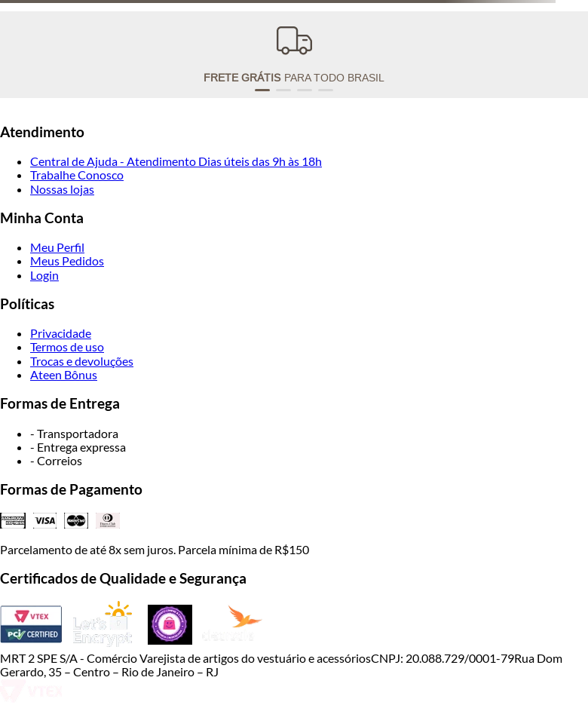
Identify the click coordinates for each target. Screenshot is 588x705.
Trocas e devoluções (82, 361)
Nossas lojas (62, 189)
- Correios (56, 460)
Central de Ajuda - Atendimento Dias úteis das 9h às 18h (176, 161)
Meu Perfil (57, 247)
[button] (262, 90)
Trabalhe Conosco (77, 175)
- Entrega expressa (78, 447)
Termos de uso (67, 346)
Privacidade (61, 333)
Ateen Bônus (64, 374)
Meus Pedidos (67, 261)
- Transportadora (74, 433)
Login (44, 275)
